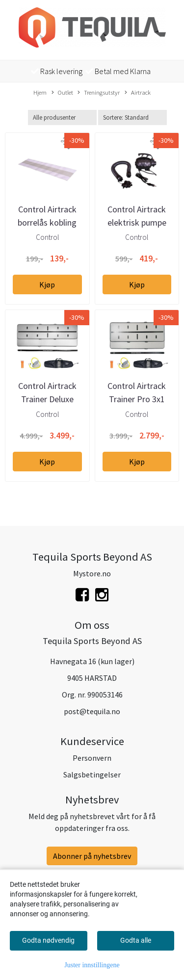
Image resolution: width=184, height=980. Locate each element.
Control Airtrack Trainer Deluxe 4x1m (47, 399)
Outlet (62, 93)
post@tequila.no (92, 711)
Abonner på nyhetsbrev (92, 856)
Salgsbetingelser (92, 774)
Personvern (92, 758)
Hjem (40, 92)
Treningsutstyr (99, 93)
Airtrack (138, 93)
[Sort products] (132, 117)
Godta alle (136, 940)
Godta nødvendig (48, 940)
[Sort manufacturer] (62, 117)
